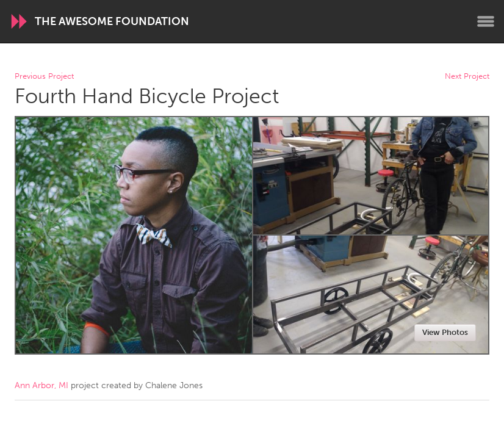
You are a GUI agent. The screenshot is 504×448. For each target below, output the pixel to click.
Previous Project (44, 77)
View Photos (445, 332)
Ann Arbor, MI (41, 385)
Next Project (467, 77)
